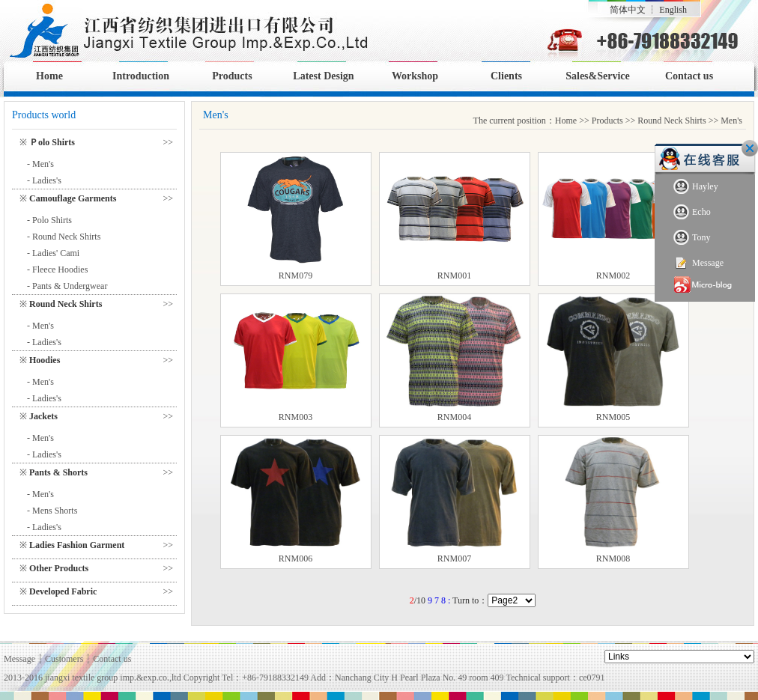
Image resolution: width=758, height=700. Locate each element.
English (673, 10)
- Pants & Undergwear (67, 286)
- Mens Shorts (52, 511)
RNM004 (454, 417)
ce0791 (592, 678)
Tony (692, 238)
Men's (731, 121)
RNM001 (454, 276)
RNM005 (613, 417)
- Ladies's (44, 180)
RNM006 (295, 559)
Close (750, 148)
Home (49, 76)
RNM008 (613, 559)
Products (232, 76)
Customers (64, 659)
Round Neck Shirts (671, 121)
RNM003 (295, 417)
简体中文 (628, 10)
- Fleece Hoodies (57, 270)
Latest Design (323, 76)
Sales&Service (598, 76)
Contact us (689, 76)
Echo (692, 212)
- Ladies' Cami (53, 253)
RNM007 (454, 559)
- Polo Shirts (49, 220)
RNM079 (295, 276)
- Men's (40, 164)
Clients (506, 76)
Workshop (415, 76)
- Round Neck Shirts (64, 237)
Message (698, 263)
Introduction (141, 76)
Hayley (696, 187)
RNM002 (613, 276)
